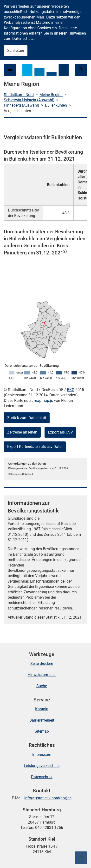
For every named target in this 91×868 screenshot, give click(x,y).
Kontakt (42, 709)
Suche (42, 686)
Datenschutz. (23, 39)
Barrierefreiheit (42, 720)
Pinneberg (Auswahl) (22, 105)
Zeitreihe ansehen (22, 432)
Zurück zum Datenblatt (27, 418)
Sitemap (42, 731)
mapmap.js (43, 401)
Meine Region (51, 95)
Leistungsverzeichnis (42, 766)
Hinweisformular (42, 675)
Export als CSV (60, 432)
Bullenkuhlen (56, 105)
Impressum (42, 755)
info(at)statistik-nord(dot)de (48, 798)
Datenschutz (42, 777)
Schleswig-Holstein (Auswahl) (29, 100)
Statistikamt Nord (19, 95)
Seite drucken (42, 664)
